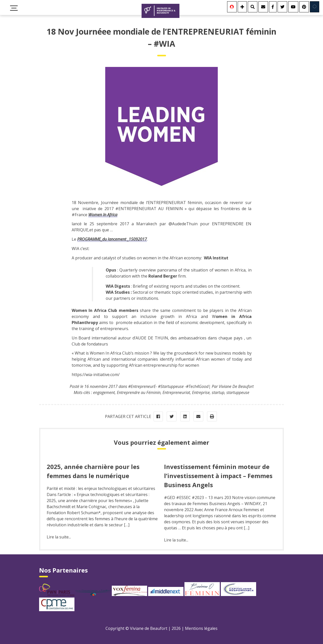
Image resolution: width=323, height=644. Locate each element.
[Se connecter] (232, 7)
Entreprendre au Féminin (139, 392)
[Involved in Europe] (315, 7)
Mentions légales (201, 628)
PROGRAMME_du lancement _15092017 (112, 239)
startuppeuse (238, 392)
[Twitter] (282, 7)
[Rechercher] (253, 7)
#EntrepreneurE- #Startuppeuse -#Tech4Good (168, 386)
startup (218, 392)
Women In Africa (103, 215)
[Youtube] (293, 7)
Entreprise (201, 392)
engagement (104, 392)
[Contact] (263, 7)
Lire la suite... (59, 537)
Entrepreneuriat (176, 392)
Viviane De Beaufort (236, 386)
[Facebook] (273, 7)
